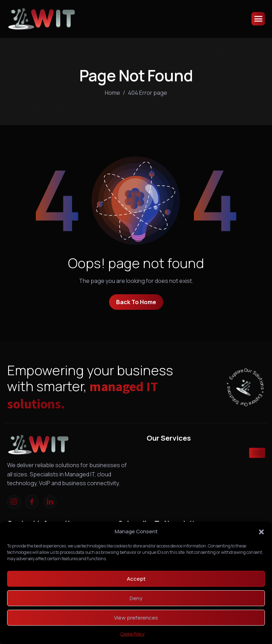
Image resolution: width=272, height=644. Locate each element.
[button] (261, 532)
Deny (136, 598)
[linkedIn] (50, 502)
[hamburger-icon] (258, 19)
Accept (136, 579)
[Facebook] (32, 502)
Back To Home (136, 302)
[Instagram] (14, 502)
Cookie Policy (132, 634)
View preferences (136, 618)
